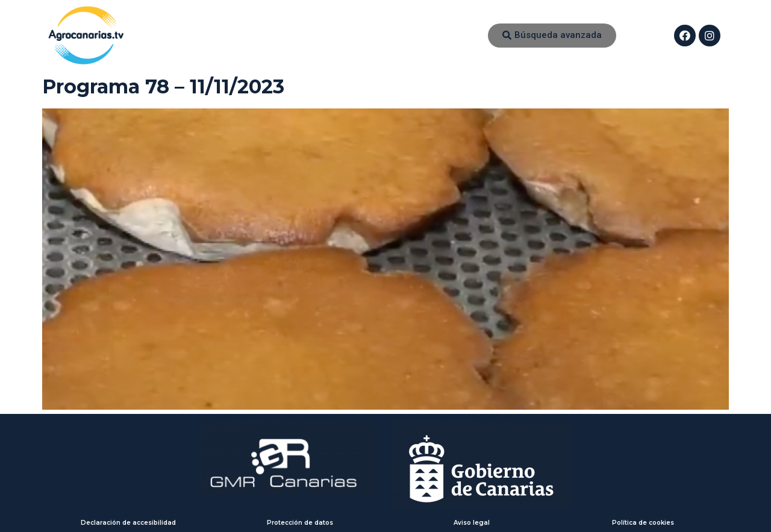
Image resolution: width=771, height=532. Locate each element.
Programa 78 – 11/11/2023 (163, 86)
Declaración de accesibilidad (128, 523)
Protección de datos (300, 523)
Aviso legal (472, 523)
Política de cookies (643, 523)
